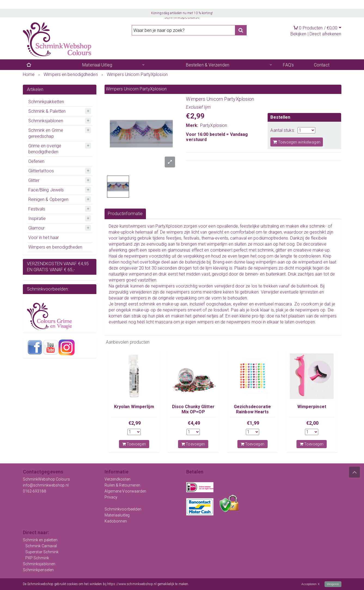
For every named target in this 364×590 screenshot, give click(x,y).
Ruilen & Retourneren (123, 485)
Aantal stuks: (282, 130)
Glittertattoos (41, 171)
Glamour (37, 228)
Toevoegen (134, 444)
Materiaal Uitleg (97, 65)
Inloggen (33, 12)
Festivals (37, 209)
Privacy (111, 497)
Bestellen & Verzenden (208, 65)
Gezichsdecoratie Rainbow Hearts (253, 409)
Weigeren (333, 584)
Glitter (34, 180)
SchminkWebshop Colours (46, 479)
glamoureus (180, 250)
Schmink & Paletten (47, 111)
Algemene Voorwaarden (126, 491)
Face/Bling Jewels (46, 190)
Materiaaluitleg (117, 515)
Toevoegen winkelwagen (296, 142)
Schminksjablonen (46, 121)
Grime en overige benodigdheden (45, 149)
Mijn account (91, 12)
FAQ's (288, 65)
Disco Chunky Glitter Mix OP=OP (193, 409)
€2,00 (313, 423)
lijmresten (309, 292)
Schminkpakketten (46, 102)
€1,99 (253, 423)
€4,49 (194, 423)
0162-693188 (34, 491)
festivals (192, 238)
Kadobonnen (116, 521)
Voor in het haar (44, 238)
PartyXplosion (214, 125)
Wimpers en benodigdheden (55, 247)
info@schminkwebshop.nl (46, 485)
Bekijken (299, 34)
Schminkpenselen (38, 570)
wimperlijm (217, 244)
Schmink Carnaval (41, 546)
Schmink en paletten (40, 540)
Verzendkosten (117, 479)
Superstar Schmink (42, 552)
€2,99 (135, 423)
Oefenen (36, 161)
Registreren (61, 12)
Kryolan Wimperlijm (134, 407)
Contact (322, 65)
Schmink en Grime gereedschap (46, 133)
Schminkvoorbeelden (123, 509)
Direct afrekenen (325, 34)
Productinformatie (125, 214)
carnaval (238, 238)
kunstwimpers (133, 226)
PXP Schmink (37, 558)
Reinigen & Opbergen (48, 199)
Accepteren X (310, 584)
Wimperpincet (312, 407)
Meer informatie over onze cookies (214, 584)
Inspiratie (37, 218)
